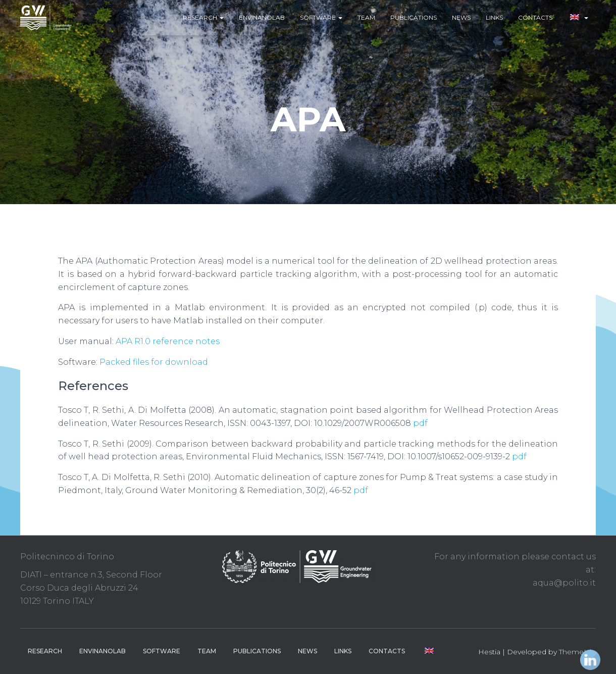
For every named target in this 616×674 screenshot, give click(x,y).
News (461, 17)
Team (366, 17)
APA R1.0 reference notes (168, 341)
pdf (420, 423)
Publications (414, 17)
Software (321, 17)
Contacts (535, 17)
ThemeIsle (577, 652)
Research (203, 17)
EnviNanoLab (262, 17)
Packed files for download (154, 362)
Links (494, 17)
